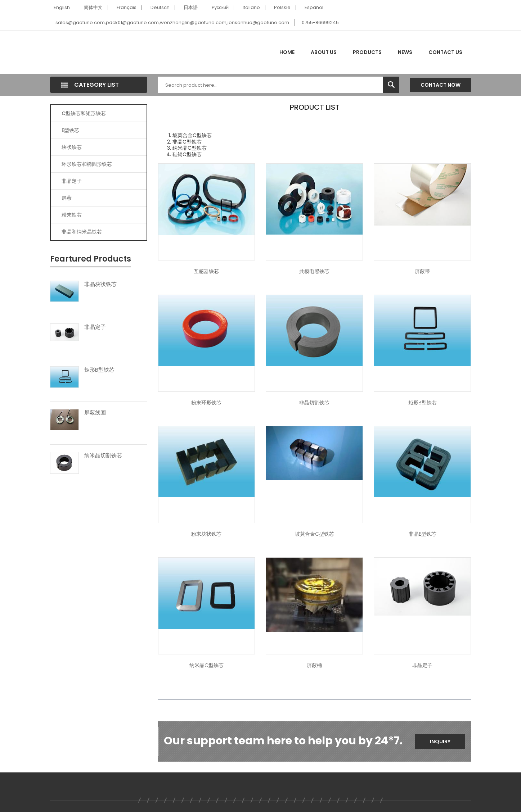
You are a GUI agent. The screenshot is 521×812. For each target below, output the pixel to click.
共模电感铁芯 (314, 271)
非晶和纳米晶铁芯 (82, 232)
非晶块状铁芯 (100, 284)
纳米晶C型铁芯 (206, 665)
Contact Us (445, 52)
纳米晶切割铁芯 (103, 455)
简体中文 (93, 7)
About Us (324, 52)
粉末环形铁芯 (206, 403)
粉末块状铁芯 (206, 534)
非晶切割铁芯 (314, 403)
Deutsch (160, 7)
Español (314, 7)
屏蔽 (67, 198)
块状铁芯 (72, 147)
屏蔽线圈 (95, 413)
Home (287, 52)
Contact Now (441, 85)
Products (367, 52)
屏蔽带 (422, 271)
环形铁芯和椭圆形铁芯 (87, 164)
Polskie (282, 7)
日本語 (191, 7)
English (62, 7)
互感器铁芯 (206, 271)
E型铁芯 (70, 130)
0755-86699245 (320, 22)
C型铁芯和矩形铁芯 (84, 113)
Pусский (220, 7)
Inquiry (440, 741)
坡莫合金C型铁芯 (315, 534)
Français (127, 7)
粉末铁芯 (72, 215)
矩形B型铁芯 (99, 370)
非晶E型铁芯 (423, 534)
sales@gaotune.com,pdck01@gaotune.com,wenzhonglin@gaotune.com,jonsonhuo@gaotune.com (172, 22)
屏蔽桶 (314, 665)
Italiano (251, 7)
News (405, 52)
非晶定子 (72, 181)
